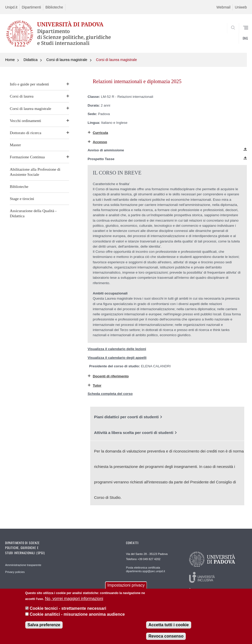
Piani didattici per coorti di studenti (126, 417)
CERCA (232, 40)
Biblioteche (54, 7)
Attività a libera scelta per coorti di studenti (134, 433)
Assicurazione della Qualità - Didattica (33, 213)
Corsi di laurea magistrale (67, 60)
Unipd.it (11, 7)
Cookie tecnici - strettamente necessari (68, 609)
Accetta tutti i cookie (169, 626)
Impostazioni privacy (126, 586)
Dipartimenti (31, 7)
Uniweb (241, 7)
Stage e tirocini (22, 199)
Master (15, 145)
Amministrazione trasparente (23, 565)
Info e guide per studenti (29, 84)
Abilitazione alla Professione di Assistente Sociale (35, 172)
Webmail (223, 7)
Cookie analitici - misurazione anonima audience (77, 615)
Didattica (30, 60)
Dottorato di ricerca (26, 133)
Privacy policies (15, 572)
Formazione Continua (27, 157)
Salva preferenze (44, 626)
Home (10, 60)
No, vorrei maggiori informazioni (74, 599)
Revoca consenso (166, 637)
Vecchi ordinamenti (26, 121)
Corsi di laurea (22, 96)
